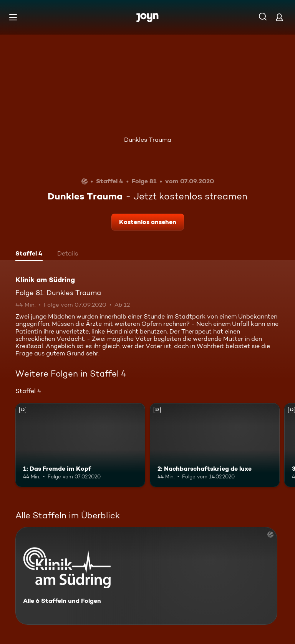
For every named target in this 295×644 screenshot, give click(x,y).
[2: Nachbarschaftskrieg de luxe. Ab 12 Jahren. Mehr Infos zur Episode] (215, 445)
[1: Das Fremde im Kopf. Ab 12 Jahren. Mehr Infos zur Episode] (80, 445)
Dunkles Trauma (148, 140)
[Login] (279, 17)
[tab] (29, 254)
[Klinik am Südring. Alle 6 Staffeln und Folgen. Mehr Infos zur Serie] (146, 576)
